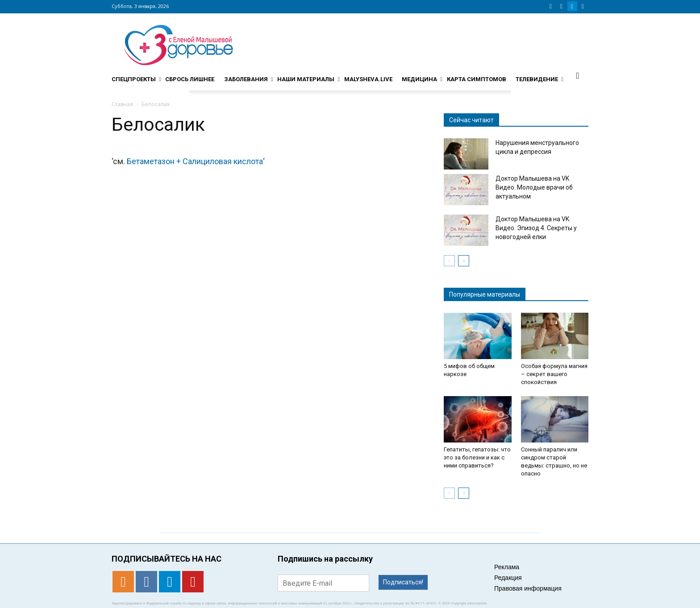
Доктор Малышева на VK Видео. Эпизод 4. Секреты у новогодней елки (536, 228)
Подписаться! (403, 582)
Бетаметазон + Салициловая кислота (195, 161)
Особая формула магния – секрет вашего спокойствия (554, 374)
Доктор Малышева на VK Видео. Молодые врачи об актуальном (534, 187)
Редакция (508, 578)
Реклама (507, 567)
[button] (578, 75)
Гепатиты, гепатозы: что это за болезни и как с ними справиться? (477, 457)
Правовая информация (528, 588)
